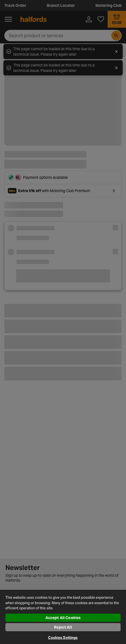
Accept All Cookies (63, 618)
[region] (63, 616)
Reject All (63, 627)
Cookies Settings (63, 638)
